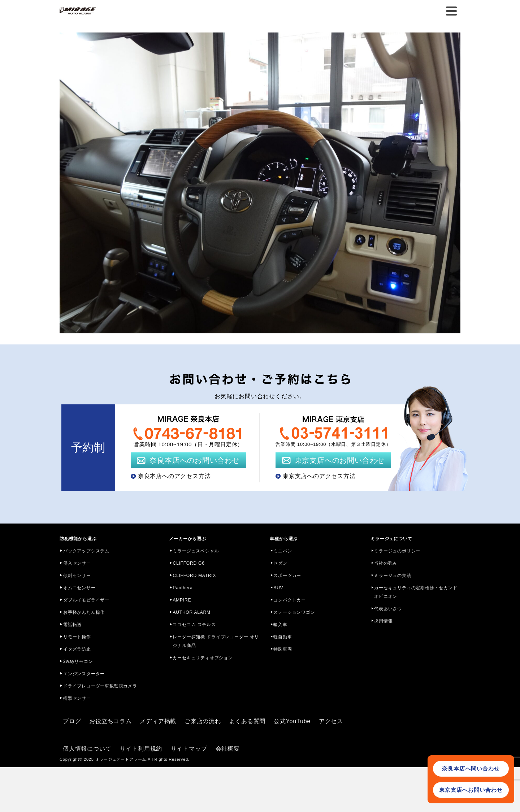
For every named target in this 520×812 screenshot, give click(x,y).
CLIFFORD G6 (188, 563)
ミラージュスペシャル (196, 551)
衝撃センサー (77, 698)
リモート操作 (77, 637)
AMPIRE (182, 600)
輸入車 (280, 625)
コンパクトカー (290, 600)
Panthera (183, 588)
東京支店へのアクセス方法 (319, 476)
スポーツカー (287, 576)
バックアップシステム (86, 551)
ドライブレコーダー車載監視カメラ (100, 686)
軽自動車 (283, 637)
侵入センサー (77, 563)
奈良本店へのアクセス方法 (174, 476)
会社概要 (228, 749)
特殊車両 (283, 649)
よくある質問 (247, 721)
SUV (278, 588)
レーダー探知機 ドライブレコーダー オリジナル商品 (216, 641)
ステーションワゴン (294, 612)
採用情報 (383, 621)
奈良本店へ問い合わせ (471, 768)
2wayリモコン (78, 661)
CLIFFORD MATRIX (194, 576)
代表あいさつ (388, 609)
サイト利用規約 (141, 749)
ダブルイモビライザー (86, 600)
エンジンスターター (84, 674)
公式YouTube (292, 721)
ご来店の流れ (203, 721)
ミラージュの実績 (393, 576)
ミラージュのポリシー (397, 551)
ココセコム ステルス (194, 625)
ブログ (72, 721)
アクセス (331, 721)
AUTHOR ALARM (191, 612)
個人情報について (87, 749)
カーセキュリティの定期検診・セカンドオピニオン (416, 592)
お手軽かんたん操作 (84, 612)
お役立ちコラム (110, 721)
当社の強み (386, 563)
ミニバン (283, 551)
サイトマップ (189, 749)
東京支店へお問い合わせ (471, 790)
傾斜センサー (77, 576)
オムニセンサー (79, 588)
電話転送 (72, 625)
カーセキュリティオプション (203, 658)
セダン (280, 563)
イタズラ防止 (77, 649)
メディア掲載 (158, 721)
